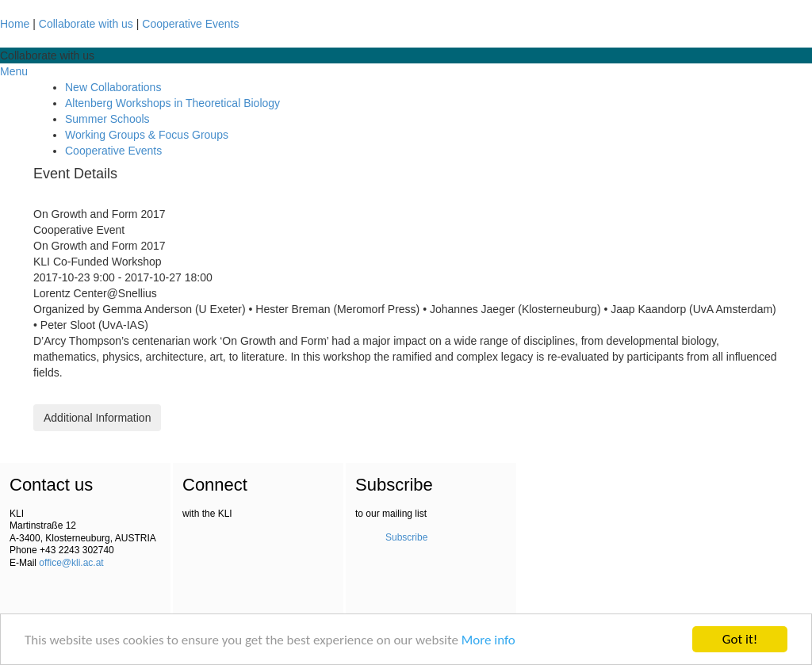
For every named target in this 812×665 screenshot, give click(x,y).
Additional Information (97, 418)
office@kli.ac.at (71, 563)
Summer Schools (107, 119)
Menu (14, 71)
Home (15, 24)
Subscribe (406, 537)
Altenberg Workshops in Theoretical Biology (172, 103)
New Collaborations (113, 87)
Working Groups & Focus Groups (147, 135)
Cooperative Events (190, 24)
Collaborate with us (86, 24)
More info (488, 640)
